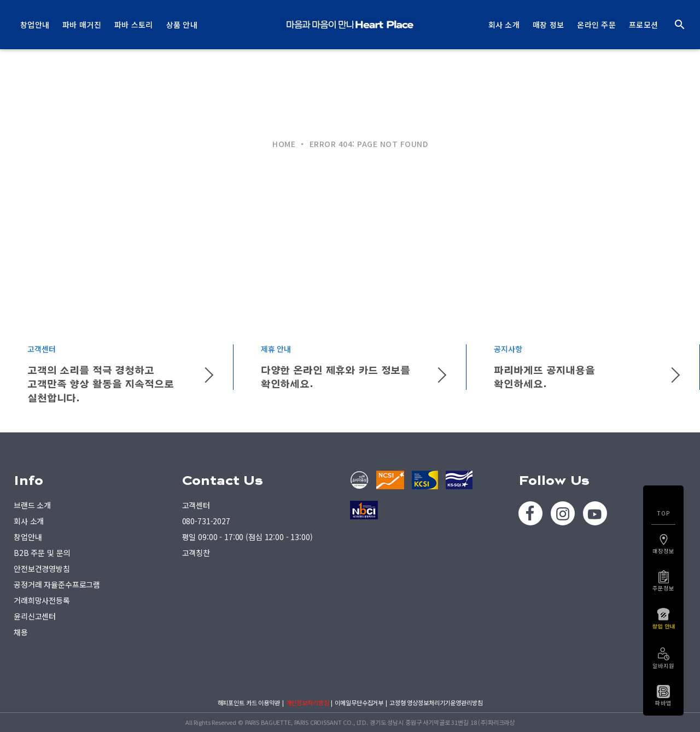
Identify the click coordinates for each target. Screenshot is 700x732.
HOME (284, 144)
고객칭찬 (196, 553)
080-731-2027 (206, 521)
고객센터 (196, 505)
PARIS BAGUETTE (350, 25)
